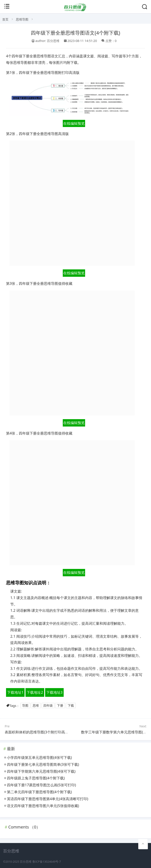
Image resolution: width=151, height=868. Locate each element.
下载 (71, 706)
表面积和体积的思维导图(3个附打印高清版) (39, 732)
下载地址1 (15, 692)
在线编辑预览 (74, 123)
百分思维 (26, 862)
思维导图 (22, 19)
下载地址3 (54, 692)
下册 (60, 706)
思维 (36, 706)
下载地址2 (35, 692)
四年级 (48, 706)
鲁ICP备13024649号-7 (47, 862)
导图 (25, 706)
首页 (5, 19)
